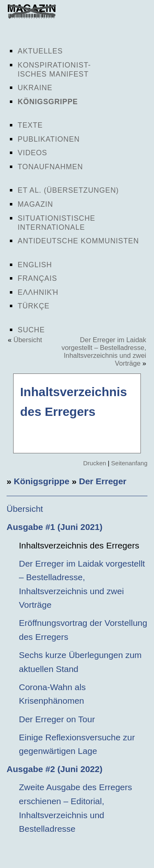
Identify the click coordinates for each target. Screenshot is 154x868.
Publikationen (49, 139)
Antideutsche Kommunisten (78, 241)
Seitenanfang (129, 463)
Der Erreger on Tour (57, 719)
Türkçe (34, 306)
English (35, 265)
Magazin (35, 204)
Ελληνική (38, 292)
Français (37, 278)
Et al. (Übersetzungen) (68, 190)
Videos (32, 153)
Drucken (94, 463)
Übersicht (28, 340)
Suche (31, 330)
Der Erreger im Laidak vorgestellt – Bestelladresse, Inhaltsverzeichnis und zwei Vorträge (104, 351)
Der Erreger (103, 481)
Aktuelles (40, 51)
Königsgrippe (48, 102)
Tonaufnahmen (50, 167)
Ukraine (35, 88)
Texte (30, 125)
